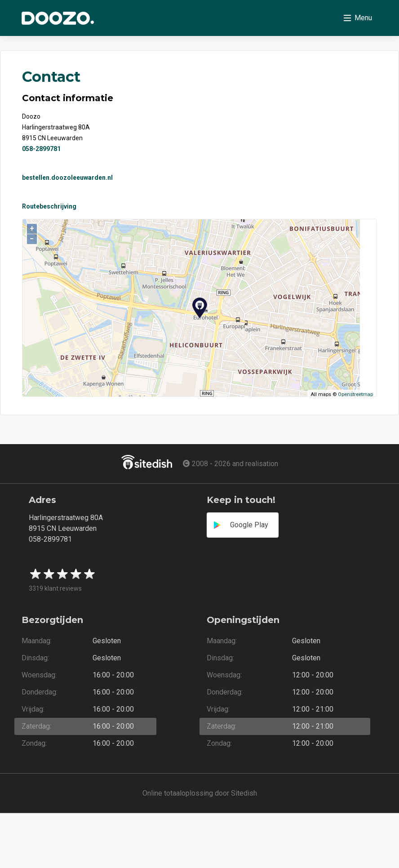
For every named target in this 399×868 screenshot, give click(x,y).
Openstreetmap (355, 394)
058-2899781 (41, 149)
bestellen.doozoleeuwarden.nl (67, 178)
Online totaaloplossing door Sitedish (200, 793)
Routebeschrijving (49, 206)
